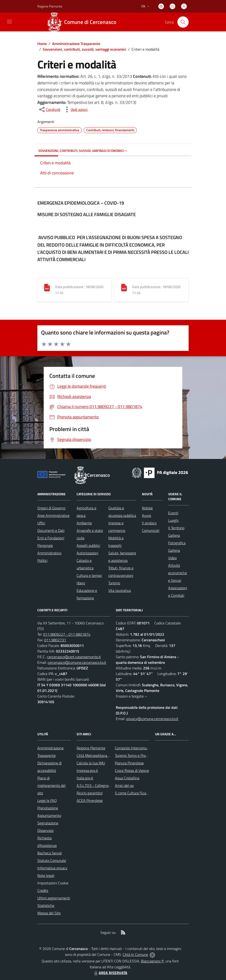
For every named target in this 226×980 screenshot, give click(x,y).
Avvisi (146, 515)
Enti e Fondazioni (51, 538)
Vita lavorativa (120, 590)
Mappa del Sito (49, 913)
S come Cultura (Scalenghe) (136, 793)
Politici (42, 560)
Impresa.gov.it (87, 770)
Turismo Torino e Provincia (135, 755)
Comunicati (151, 530)
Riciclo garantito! (90, 793)
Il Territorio (176, 528)
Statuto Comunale (52, 860)
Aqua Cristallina (127, 778)
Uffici (41, 523)
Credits (43, 890)
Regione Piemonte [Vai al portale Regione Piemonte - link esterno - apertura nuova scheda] (50, 6)
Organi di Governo (51, 508)
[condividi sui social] (49, 109)
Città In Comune (135, 954)
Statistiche (46, 905)
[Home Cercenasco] (83, 22)
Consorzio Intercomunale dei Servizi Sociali (148, 748)
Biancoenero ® (152, 961)
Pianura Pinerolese (129, 763)
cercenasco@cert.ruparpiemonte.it (74, 657)
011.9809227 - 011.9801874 (67, 634)
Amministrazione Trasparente (76, 44)
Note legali (46, 875)
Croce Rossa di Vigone (132, 770)
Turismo (114, 583)
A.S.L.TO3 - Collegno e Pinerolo (101, 785)
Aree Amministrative (53, 515)
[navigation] (9, 22)
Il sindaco (149, 523)
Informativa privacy (52, 868)
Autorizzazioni (87, 553)
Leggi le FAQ (47, 800)
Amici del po (124, 785)
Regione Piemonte (91, 748)
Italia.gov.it (85, 778)
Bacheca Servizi (50, 853)
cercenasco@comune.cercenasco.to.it (77, 662)
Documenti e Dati (51, 530)
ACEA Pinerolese (90, 800)
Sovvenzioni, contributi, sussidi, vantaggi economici (84, 49)
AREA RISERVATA (110, 973)
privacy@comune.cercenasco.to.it (152, 719)
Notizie (147, 508)
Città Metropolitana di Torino (99, 755)
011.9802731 (55, 640)
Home (42, 44)
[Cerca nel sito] (183, 22)
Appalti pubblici (88, 545)
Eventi (173, 513)
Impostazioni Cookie (53, 883)
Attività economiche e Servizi (178, 573)
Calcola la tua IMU (91, 763)
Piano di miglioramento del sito (51, 785)
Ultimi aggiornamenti (54, 898)
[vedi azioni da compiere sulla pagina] (75, 109)
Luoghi (173, 520)
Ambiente (84, 523)
